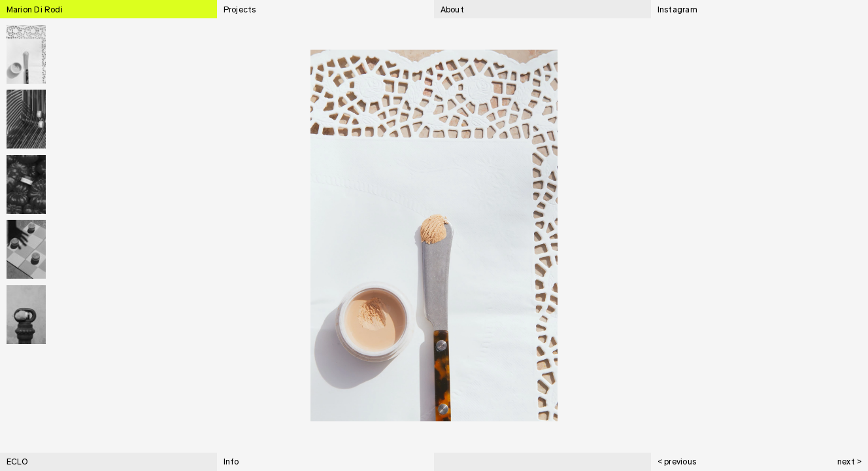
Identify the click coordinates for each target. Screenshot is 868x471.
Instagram (677, 10)
